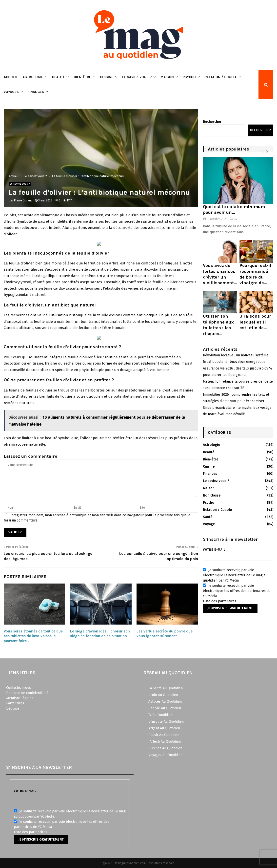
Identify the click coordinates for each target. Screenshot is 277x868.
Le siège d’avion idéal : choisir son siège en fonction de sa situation (100, 634)
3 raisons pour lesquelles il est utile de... (255, 322)
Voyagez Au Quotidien (165, 755)
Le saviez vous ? (137, 77)
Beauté (59, 77)
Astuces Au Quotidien (165, 702)
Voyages (11, 92)
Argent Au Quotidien (164, 728)
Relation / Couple (221, 77)
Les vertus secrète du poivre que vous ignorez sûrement (165, 634)
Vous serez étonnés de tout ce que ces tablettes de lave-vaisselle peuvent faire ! (33, 636)
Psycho (189, 77)
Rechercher (212, 122)
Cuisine (107, 77)
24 (233, 219)
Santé (208, 517)
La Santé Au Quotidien (166, 688)
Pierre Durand (23, 200)
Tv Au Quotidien (160, 715)
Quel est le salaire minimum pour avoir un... (234, 209)
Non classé (212, 495)
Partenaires (15, 703)
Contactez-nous (19, 688)
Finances (36, 92)
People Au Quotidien (165, 708)
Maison (167, 77)
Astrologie (33, 77)
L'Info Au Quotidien (163, 695)
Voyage (209, 524)
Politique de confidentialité (27, 693)
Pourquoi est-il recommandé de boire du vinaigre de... (255, 274)
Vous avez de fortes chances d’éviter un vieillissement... (220, 274)
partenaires (227, 601)
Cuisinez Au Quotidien (165, 748)
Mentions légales (20, 698)
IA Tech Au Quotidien (165, 742)
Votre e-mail (238, 553)
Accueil (11, 77)
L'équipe (13, 708)
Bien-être (82, 77)
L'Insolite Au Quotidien (166, 722)
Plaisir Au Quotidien (164, 735)
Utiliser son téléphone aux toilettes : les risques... (218, 325)
